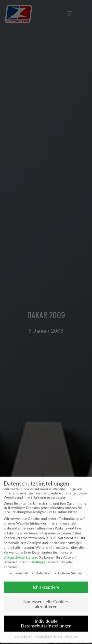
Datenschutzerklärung (21, 554)
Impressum (71, 634)
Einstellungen (37, 559)
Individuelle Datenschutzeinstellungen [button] (46, 621)
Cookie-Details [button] (24, 634)
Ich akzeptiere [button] (46, 584)
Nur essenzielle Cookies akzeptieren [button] (46, 601)
